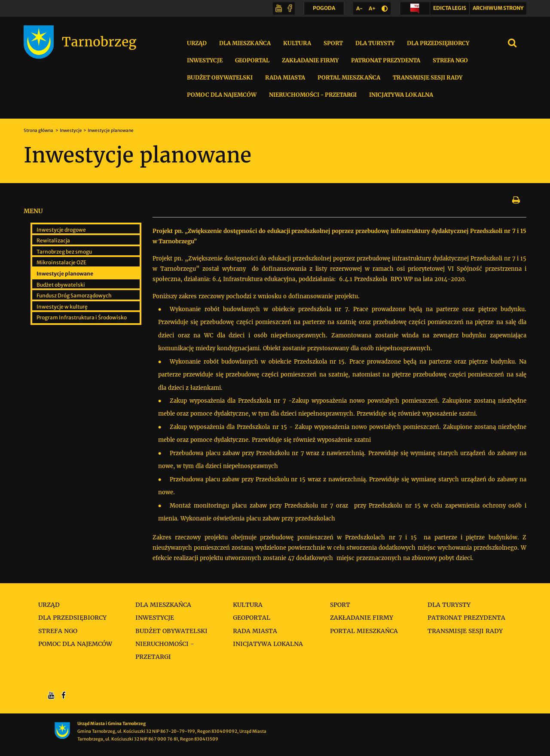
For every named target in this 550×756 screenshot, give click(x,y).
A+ (374, 10)
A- (361, 10)
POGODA (324, 10)
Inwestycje (71, 130)
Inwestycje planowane (111, 130)
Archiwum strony (498, 8)
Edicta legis (450, 8)
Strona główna (39, 130)
